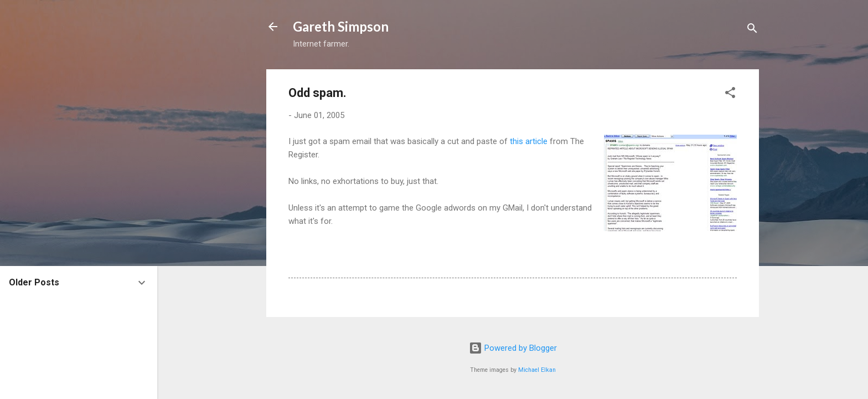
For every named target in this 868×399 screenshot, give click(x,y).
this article (529, 141)
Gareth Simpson (341, 26)
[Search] (752, 30)
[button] (730, 94)
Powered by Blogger (513, 348)
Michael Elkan (537, 370)
